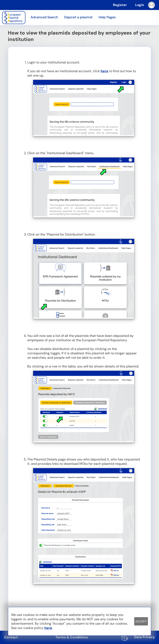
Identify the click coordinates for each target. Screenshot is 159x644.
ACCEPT (141, 621)
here (105, 71)
